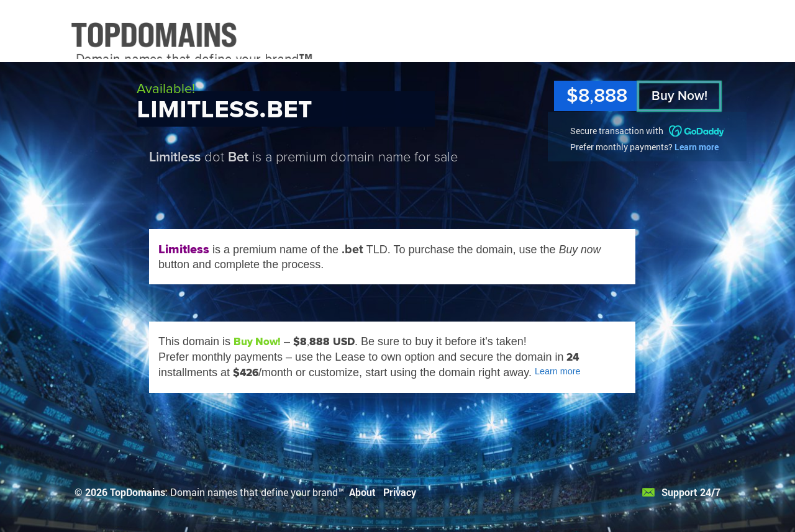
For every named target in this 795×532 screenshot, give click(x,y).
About (362, 492)
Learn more (697, 147)
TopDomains (138, 492)
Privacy (400, 492)
